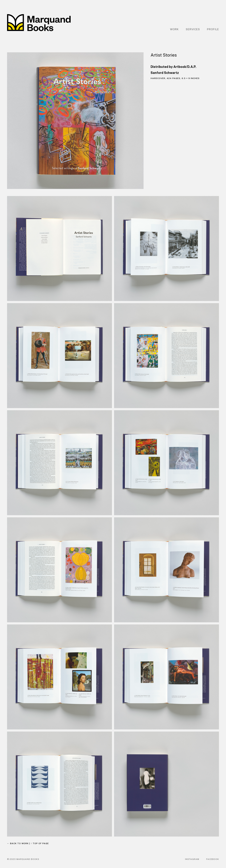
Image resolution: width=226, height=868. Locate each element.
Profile (213, 29)
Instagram (192, 859)
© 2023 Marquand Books (23, 859)
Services (193, 29)
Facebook (213, 859)
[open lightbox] (75, 121)
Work (174, 29)
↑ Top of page (40, 843)
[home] (39, 23)
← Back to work (18, 843)
